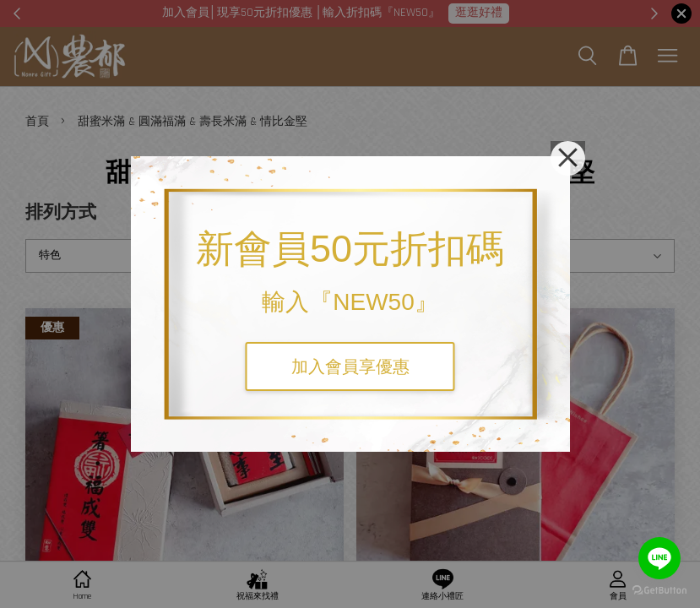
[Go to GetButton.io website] (659, 591)
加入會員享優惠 (350, 366)
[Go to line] (659, 558)
